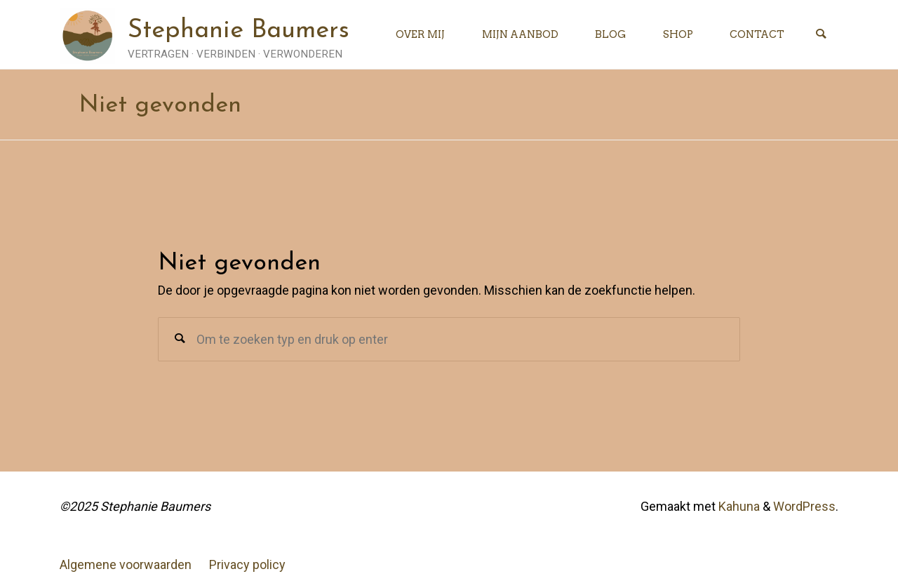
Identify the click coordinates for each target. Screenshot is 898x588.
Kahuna (738, 506)
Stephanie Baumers (239, 31)
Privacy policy (247, 564)
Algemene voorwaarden (126, 564)
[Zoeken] (821, 35)
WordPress (804, 506)
